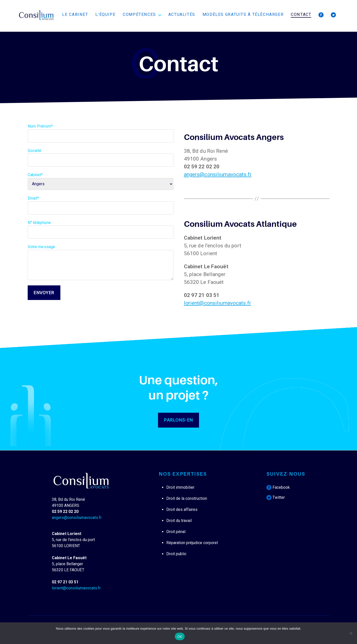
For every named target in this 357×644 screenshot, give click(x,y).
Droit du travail (179, 521)
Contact (301, 14)
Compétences (139, 14)
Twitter (276, 497)
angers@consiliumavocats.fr (218, 174)
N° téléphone (101, 230)
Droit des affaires (182, 509)
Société (101, 158)
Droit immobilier (180, 487)
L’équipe (105, 14)
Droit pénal (176, 532)
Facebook (278, 487)
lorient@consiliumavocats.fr (217, 303)
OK (180, 637)
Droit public (176, 554)
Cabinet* (101, 179)
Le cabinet (75, 14)
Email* (101, 205)
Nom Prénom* (101, 133)
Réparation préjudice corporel (192, 543)
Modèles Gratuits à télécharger (243, 14)
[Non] (351, 633)
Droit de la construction (187, 498)
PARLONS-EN (178, 420)
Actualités (182, 14)
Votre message (101, 262)
